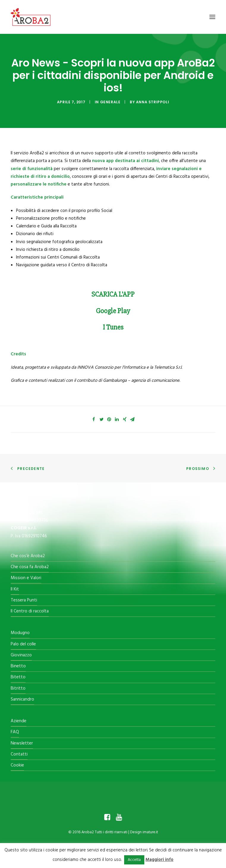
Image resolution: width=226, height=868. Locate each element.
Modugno (20, 633)
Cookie (17, 765)
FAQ (15, 732)
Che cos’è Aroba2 (28, 556)
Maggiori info (159, 860)
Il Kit (15, 589)
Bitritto (18, 688)
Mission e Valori (26, 578)
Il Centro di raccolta (30, 611)
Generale (110, 102)
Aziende (19, 721)
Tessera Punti (24, 600)
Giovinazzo (21, 655)
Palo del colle (23, 644)
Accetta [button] (134, 860)
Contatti (19, 754)
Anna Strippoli (152, 102)
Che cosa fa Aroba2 (30, 567)
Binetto (18, 666)
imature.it (150, 832)
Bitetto (18, 677)
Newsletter (22, 743)
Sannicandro (22, 699)
